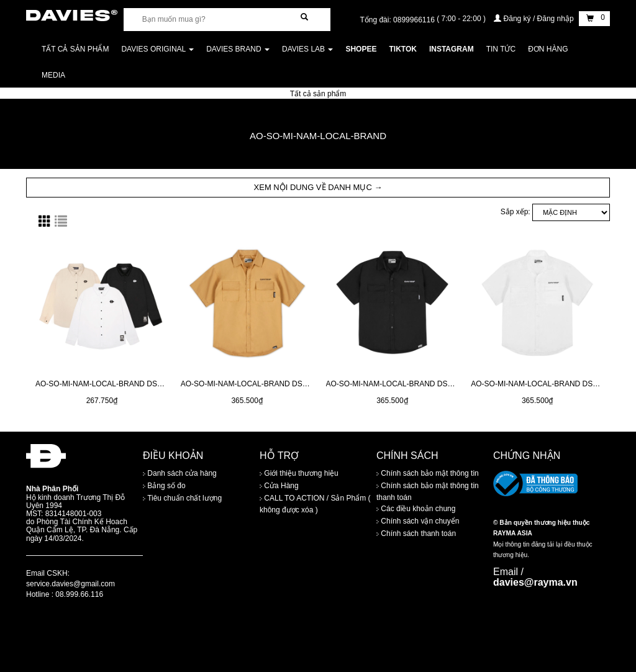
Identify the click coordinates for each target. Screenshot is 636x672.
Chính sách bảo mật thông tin (428, 473)
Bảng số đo (164, 486)
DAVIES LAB (307, 49)
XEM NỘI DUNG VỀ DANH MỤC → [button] (318, 187)
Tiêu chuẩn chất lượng (182, 498)
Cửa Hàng (279, 486)
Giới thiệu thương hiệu (299, 473)
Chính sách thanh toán (416, 534)
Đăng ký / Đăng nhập (535, 19)
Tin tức (501, 49)
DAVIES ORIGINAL (157, 49)
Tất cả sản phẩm (75, 49)
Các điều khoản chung (416, 509)
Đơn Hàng (548, 49)
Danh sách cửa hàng (180, 473)
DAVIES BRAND (238, 49)
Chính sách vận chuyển (418, 521)
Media (53, 75)
